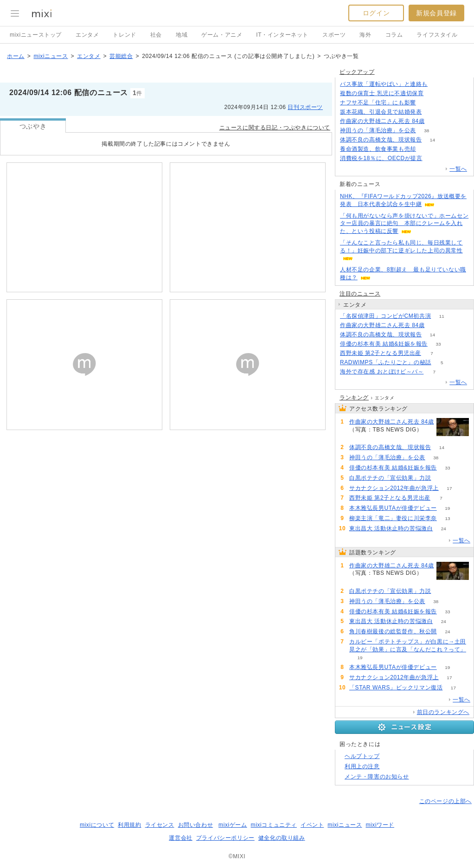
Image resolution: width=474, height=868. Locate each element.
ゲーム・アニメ (222, 35)
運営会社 (180, 838)
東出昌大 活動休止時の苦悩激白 (391, 528)
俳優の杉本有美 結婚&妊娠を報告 (384, 344)
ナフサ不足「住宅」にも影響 (378, 103)
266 (433, 158)
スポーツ (334, 35)
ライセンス (160, 825)
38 (426, 131)
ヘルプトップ (362, 756)
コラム (394, 35)
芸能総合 (121, 56)
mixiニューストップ (36, 35)
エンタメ (87, 35)
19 (447, 508)
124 (439, 84)
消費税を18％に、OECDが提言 (381, 158)
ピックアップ (357, 72)
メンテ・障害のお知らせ (377, 777)
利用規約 (129, 825)
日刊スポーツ (305, 107)
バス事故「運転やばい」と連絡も (384, 84)
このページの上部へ (445, 801)
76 (426, 149)
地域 (182, 35)
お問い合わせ (196, 825)
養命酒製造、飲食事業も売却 (378, 149)
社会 (156, 35)
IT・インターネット (282, 35)
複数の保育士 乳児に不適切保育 (382, 93)
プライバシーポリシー (225, 838)
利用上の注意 (362, 766)
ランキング (354, 398)
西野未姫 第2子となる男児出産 (381, 353)
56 (434, 93)
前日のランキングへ (443, 712)
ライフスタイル (437, 35)
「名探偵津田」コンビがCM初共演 (385, 316)
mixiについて (97, 825)
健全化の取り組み (282, 838)
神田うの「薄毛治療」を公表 (378, 130)
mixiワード (380, 825)
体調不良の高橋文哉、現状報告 (381, 140)
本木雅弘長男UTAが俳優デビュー (393, 508)
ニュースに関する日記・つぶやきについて (275, 128)
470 (435, 121)
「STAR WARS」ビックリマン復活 (396, 688)
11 (442, 316)
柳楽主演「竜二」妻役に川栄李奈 (393, 518)
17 (449, 488)
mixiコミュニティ (274, 825)
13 (447, 518)
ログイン (376, 13)
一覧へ (458, 169)
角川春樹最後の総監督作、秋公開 (393, 631)
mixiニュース (51, 56)
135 (427, 103)
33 (438, 344)
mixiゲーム (233, 825)
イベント (312, 825)
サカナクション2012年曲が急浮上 (394, 488)
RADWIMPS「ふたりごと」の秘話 (386, 362)
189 (432, 112)
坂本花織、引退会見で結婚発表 (381, 112)
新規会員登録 (436, 13)
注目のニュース (360, 294)
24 (444, 529)
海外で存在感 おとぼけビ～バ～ (382, 372)
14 (432, 140)
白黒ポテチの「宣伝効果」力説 (390, 478)
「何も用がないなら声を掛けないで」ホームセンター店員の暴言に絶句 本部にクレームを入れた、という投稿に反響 (404, 224)
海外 (365, 35)
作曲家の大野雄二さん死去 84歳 (382, 121)
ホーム (16, 56)
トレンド (124, 35)
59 (442, 478)
